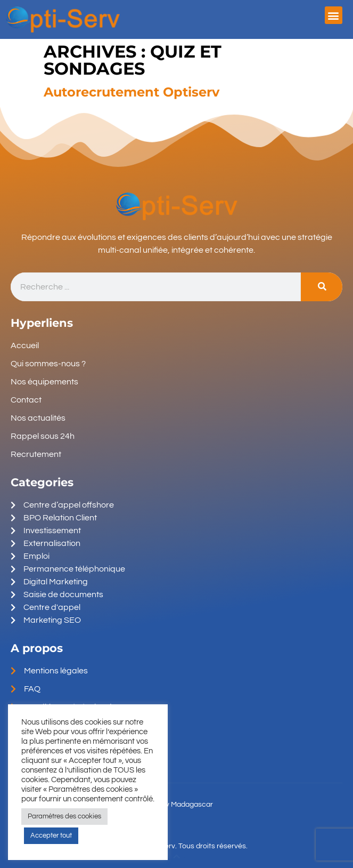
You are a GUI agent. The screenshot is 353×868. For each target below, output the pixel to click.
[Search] (322, 287)
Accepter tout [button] (51, 835)
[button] (334, 15)
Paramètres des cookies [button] (64, 816)
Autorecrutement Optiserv (132, 92)
